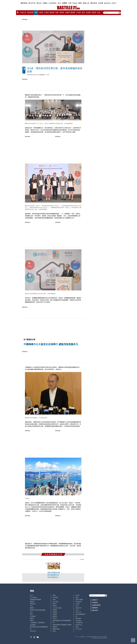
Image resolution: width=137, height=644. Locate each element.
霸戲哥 (32, 608)
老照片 (32, 621)
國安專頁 (24, 3)
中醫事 (67, 13)
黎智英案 (30, 13)
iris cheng (78, 629)
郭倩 (54, 600)
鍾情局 (32, 602)
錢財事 (52, 13)
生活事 (101, 3)
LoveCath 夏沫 (57, 608)
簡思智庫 (78, 618)
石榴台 (45, 3)
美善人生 (86, 3)
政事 (36, 13)
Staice (55, 618)
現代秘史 (55, 597)
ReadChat (79, 625)
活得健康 (33, 625)
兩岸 (83, 13)
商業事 (62, 13)
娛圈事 (65, 3)
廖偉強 (55, 616)
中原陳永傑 (79, 623)
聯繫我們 (95, 608)
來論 (77, 627)
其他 (99, 13)
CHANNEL (53, 3)
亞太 (59, 3)
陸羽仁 (55, 604)
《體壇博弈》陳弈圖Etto (37, 623)
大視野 (79, 13)
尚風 (31, 614)
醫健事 (73, 13)
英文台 (39, 3)
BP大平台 (32, 3)
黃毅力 (55, 606)
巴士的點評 (33, 597)
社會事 (41, 13)
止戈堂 (78, 604)
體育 (80, 3)
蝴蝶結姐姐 (56, 629)
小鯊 (31, 606)
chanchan (33, 631)
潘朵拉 (32, 618)
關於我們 (95, 610)
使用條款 (95, 603)
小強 (77, 606)
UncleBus (78, 621)
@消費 (88, 13)
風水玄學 (78, 608)
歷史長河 (94, 3)
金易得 (55, 614)
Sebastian (79, 602)
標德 (54, 631)
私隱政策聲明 (96, 605)
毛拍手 (78, 595)
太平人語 (78, 612)
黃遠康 (55, 612)
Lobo (77, 610)
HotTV (114, 3)
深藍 (77, 597)
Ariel (31, 595)
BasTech (107, 3)
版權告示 (95, 600)
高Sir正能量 (79, 600)
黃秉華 (55, 610)
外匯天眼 (33, 604)
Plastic (75, 3)
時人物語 (55, 602)
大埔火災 (23, 13)
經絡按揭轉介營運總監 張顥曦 (62, 625)
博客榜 (94, 13)
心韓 (70, 3)
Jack (31, 612)
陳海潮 (55, 627)
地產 (57, 13)
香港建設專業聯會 (35, 600)
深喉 (54, 595)
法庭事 (46, 13)
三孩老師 (33, 616)
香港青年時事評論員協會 (38, 610)
